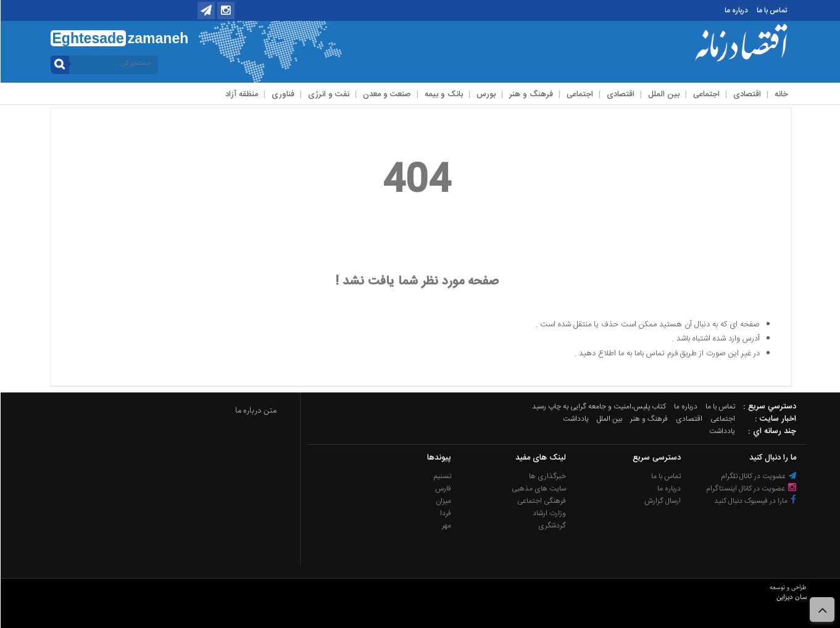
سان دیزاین (791, 597)
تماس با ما (771, 10)
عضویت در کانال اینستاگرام (751, 489)
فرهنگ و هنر (530, 94)
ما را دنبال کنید (772, 458)
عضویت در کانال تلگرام (758, 476)
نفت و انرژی (328, 94)
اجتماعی (706, 94)
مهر (446, 526)
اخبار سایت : (775, 419)
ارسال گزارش (662, 501)
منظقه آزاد (241, 94)
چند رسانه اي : (771, 431)
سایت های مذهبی (538, 489)
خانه (781, 94)
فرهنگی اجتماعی (541, 501)
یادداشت (575, 419)
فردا (445, 513)
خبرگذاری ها (547, 476)
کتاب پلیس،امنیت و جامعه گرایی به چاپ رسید (598, 407)
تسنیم (442, 476)
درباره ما (736, 10)
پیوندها (439, 458)
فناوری (282, 94)
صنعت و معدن (386, 94)
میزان (443, 501)
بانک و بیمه (443, 94)
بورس (485, 94)
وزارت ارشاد (549, 513)
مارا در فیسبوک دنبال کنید (755, 501)
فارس (443, 489)
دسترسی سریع (656, 458)
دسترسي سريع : (769, 407)
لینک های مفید (540, 458)
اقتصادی (746, 94)
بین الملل (663, 94)
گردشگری (551, 526)
